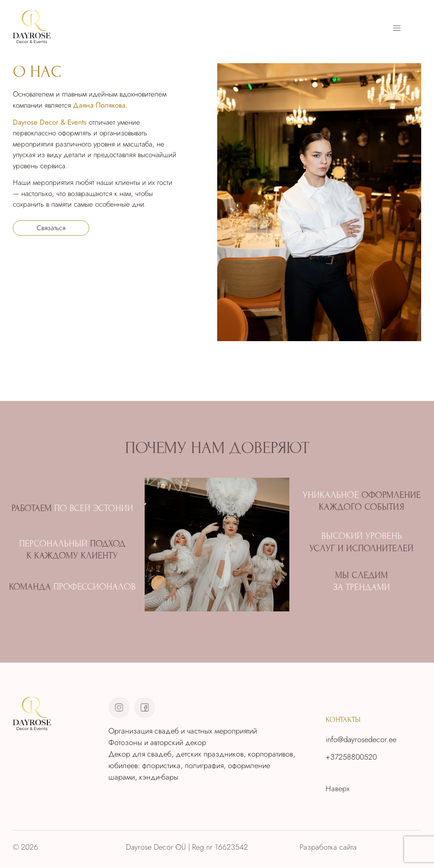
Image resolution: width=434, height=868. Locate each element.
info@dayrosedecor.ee (361, 739)
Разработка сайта (328, 847)
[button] (397, 28)
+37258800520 (351, 757)
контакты (343, 720)
